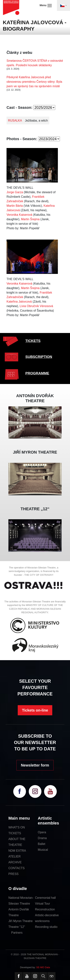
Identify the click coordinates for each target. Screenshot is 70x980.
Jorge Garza (15, 192)
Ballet (42, 844)
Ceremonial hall (45, 898)
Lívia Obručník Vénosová (36, 306)
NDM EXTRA (17, 851)
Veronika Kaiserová (19, 215)
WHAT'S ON (17, 827)
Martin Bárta (15, 206)
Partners (17, 933)
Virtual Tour (43, 904)
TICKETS (33, 341)
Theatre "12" (17, 927)
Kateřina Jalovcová (19, 302)
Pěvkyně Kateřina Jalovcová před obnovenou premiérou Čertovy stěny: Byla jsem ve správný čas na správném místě (34, 82)
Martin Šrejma (30, 219)
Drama (42, 838)
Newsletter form (35, 765)
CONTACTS (17, 868)
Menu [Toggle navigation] (46, 5)
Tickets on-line (35, 710)
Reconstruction (45, 909)
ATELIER (15, 856)
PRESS (13, 874)
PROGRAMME (37, 373)
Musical (43, 850)
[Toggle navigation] (63, 5)
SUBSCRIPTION (39, 357)
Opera (42, 832)
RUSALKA (15, 121)
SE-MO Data (43, 967)
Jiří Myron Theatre (21, 921)
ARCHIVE (15, 862)
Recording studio (46, 927)
